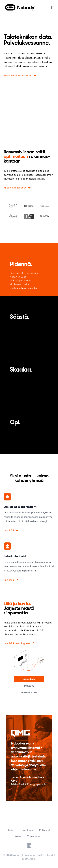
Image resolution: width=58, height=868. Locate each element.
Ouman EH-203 (29, 693)
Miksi (11, 830)
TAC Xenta (29, 686)
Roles (18, 836)
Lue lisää (9, 530)
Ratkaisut (45, 830)
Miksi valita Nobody (15, 187)
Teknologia (27, 830)
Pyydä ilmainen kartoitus (18, 75)
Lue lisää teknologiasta (17, 643)
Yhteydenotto (35, 836)
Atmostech (29, 679)
